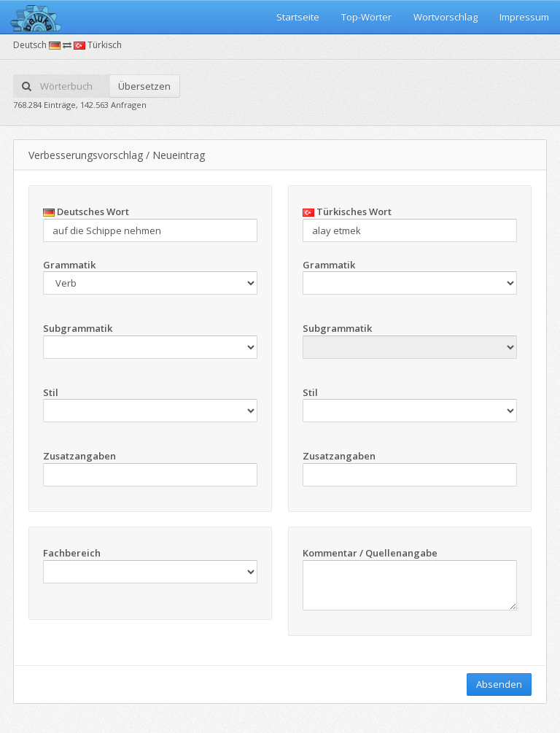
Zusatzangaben (79, 456)
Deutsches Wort (86, 212)
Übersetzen (144, 86)
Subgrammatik (78, 328)
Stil (51, 392)
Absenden (499, 684)
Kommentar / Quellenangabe (370, 553)
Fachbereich (72, 553)
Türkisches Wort (347, 212)
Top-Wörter (366, 17)
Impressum (524, 17)
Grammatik (69, 265)
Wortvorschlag (446, 17)
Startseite (298, 17)
